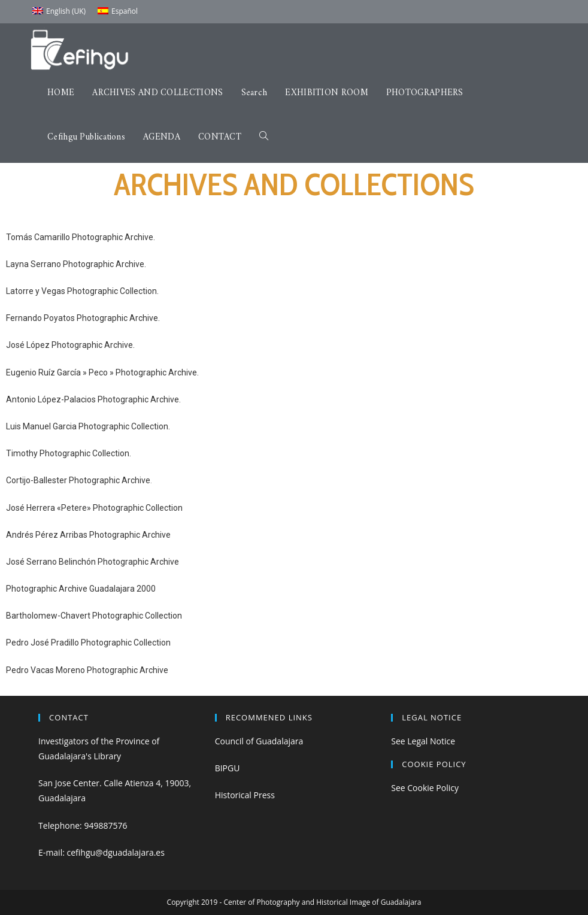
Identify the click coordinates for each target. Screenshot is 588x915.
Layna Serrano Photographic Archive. (76, 264)
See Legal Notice (423, 741)
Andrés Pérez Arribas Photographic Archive (88, 535)
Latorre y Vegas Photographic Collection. (82, 291)
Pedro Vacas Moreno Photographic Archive (87, 670)
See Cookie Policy (425, 788)
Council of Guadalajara (259, 741)
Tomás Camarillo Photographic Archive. (81, 237)
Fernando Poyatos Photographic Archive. (83, 318)
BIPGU (228, 768)
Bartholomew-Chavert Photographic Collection (94, 616)
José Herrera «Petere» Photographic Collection (94, 508)
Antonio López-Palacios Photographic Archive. (93, 399)
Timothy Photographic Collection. (69, 453)
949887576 (105, 825)
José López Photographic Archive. (70, 345)
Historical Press (245, 795)
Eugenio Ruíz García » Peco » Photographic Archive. (102, 372)
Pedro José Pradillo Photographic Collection (88, 643)
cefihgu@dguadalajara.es (116, 852)
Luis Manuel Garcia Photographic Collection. (88, 426)
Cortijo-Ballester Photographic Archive (78, 480)
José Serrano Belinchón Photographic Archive (93, 562)
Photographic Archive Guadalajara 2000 (81, 589)
